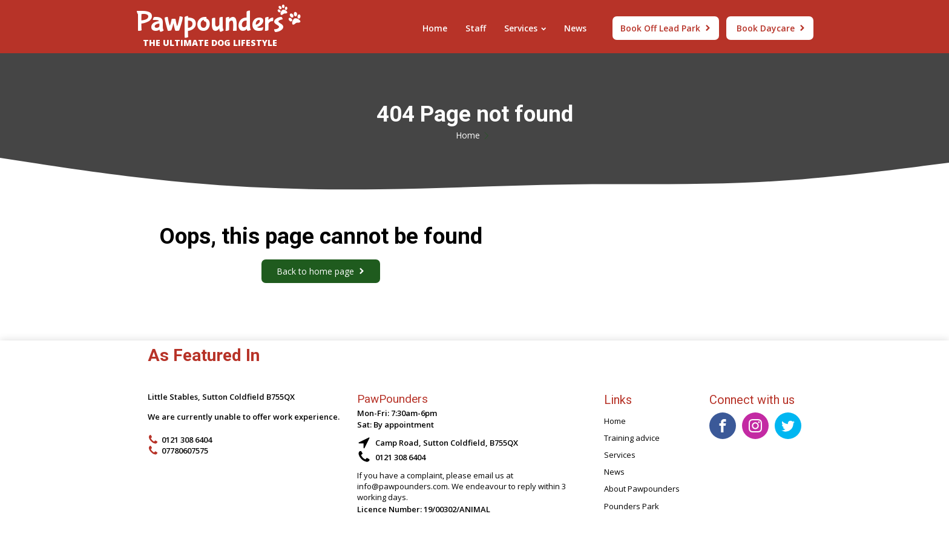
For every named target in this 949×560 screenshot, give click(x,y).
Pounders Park (632, 506)
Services (525, 28)
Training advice (632, 438)
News (575, 28)
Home (435, 28)
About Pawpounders (642, 489)
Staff (476, 28)
